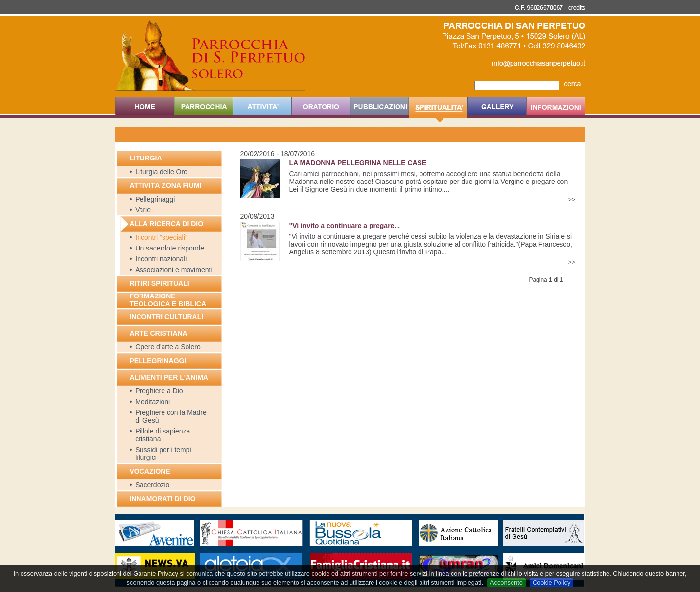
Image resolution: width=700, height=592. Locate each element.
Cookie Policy (552, 582)
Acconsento (506, 582)
